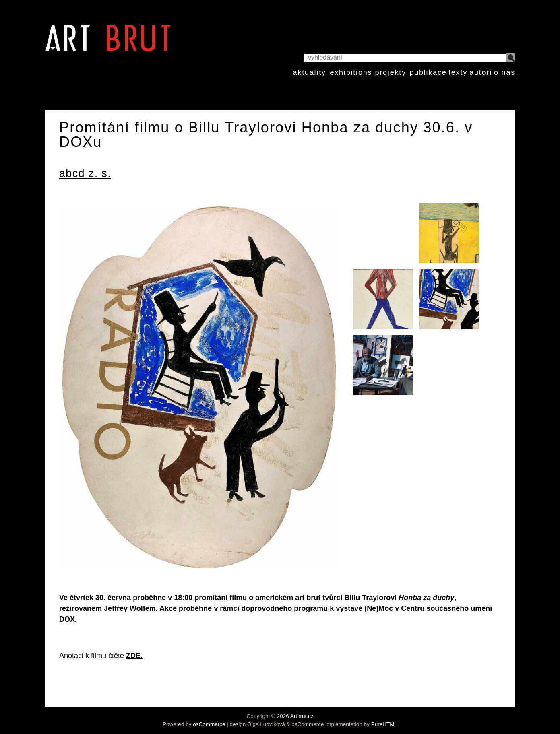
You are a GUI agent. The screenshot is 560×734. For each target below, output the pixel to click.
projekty (390, 72)
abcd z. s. (85, 173)
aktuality (310, 72)
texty (458, 72)
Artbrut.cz (302, 716)
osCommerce (209, 724)
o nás (505, 72)
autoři (481, 72)
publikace (428, 72)
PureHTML (384, 724)
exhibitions (351, 72)
